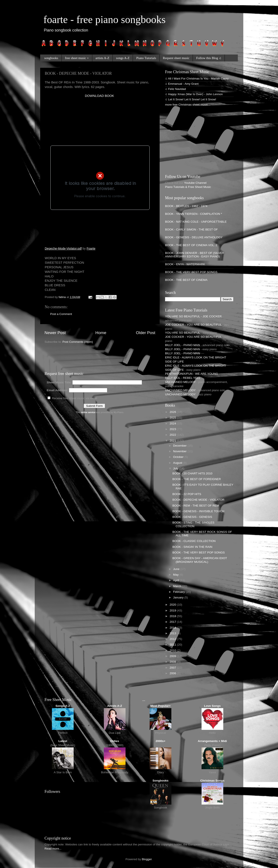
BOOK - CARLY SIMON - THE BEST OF (191, 229)
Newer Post (55, 333)
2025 (173, 418)
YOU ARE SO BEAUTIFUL (183, 333)
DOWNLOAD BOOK (99, 96)
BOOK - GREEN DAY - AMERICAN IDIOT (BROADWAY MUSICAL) (200, 560)
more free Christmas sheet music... (188, 105)
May (176, 575)
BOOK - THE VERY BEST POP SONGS (191, 272)
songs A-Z (123, 58)
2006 (173, 673)
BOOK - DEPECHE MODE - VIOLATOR (199, 500)
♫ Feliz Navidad (175, 89)
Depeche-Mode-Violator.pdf (63, 248)
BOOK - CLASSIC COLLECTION (194, 541)
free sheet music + (77, 58)
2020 (173, 605)
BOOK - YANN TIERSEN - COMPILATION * (194, 214)
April (176, 580)
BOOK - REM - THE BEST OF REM (196, 506)
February (179, 592)
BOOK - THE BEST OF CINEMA (186, 280)
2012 (173, 639)
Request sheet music (176, 58)
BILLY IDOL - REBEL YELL (183, 378)
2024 (173, 423)
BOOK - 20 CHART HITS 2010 (192, 473)
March (178, 586)
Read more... (53, 849)
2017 (173, 622)
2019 (173, 610)
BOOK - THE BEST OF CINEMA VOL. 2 (191, 245)
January (179, 597)
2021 (173, 441)
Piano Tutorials (146, 58)
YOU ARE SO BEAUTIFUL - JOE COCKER (193, 316)
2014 (173, 628)
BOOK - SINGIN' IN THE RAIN (192, 547)
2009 (173, 656)
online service (88, 412)
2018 (173, 616)
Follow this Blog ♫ (209, 58)
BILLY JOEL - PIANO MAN (182, 345)
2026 (173, 412)
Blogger (147, 859)
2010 (173, 650)
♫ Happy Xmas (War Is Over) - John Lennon (194, 94)
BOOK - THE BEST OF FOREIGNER (197, 479)
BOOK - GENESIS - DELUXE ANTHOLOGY (194, 237)
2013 (173, 633)
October (179, 457)
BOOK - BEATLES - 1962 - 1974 (186, 206)
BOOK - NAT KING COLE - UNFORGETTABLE (196, 222)
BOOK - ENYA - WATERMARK (185, 264)
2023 (173, 429)
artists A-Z (103, 58)
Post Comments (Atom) (78, 342)
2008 (173, 662)
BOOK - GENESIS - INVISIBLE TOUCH (198, 511)
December (180, 446)
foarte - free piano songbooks (104, 19)
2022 (173, 435)
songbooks (51, 58)
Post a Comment (61, 314)
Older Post (146, 333)
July (176, 468)
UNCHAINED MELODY (180, 382)
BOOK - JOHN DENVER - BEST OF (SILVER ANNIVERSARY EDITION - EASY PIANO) (195, 255)
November (180, 451)
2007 (173, 668)
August (178, 463)
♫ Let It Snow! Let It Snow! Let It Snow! (191, 99)
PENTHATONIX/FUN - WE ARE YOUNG (192, 374)
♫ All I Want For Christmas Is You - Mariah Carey (197, 79)
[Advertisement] (96, 105)
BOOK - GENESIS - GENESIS (192, 517)
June (177, 569)
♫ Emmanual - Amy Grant (182, 84)
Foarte (91, 248)
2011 (173, 645)
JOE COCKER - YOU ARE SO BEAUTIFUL (193, 325)
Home (101, 333)
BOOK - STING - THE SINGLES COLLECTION (193, 524)
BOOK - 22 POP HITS (187, 494)
